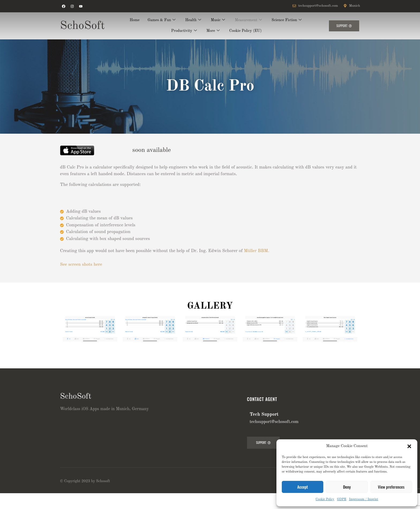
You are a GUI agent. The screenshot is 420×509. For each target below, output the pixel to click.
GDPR (342, 499)
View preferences (391, 487)
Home (133, 20)
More (213, 31)
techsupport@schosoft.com (274, 422)
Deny (347, 487)
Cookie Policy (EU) (246, 31)
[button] (409, 446)
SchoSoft (82, 26)
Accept (303, 487)
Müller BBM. (257, 251)
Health (193, 20)
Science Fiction (288, 20)
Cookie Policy (325, 499)
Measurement (249, 20)
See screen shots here (81, 265)
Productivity (183, 31)
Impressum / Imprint (364, 499)
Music (218, 20)
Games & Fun (161, 20)
